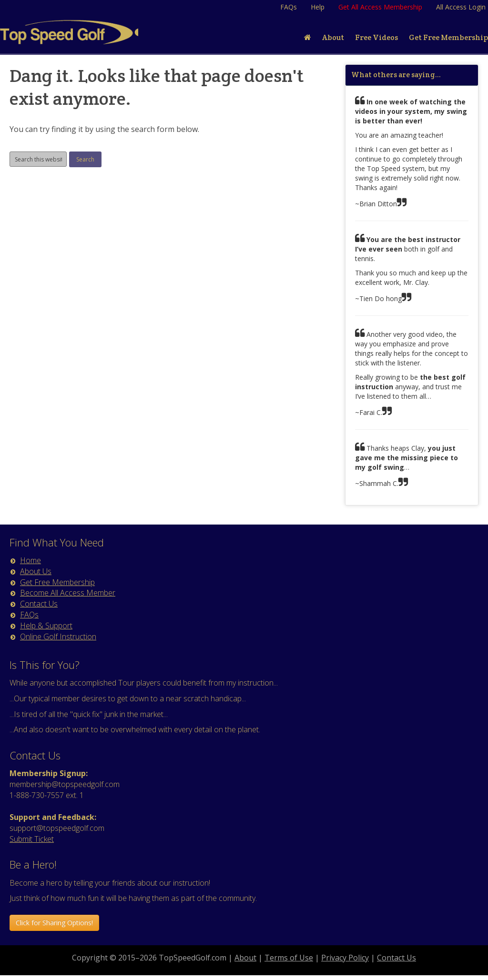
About (245, 958)
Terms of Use (289, 958)
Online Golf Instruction (58, 636)
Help (318, 7)
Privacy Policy (345, 958)
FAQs (289, 7)
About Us (36, 571)
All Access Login (461, 7)
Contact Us (39, 604)
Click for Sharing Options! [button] (54, 923)
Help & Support (46, 626)
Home (30, 560)
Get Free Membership (57, 582)
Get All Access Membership (380, 7)
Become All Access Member (68, 593)
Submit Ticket (32, 839)
